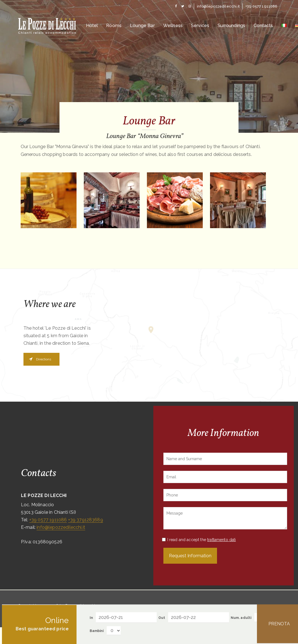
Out (162, 618)
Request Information (190, 556)
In (91, 618)
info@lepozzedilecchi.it (61, 527)
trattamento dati (222, 540)
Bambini (97, 631)
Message (225, 518)
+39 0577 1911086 (48, 520)
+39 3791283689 (86, 520)
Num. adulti (241, 618)
